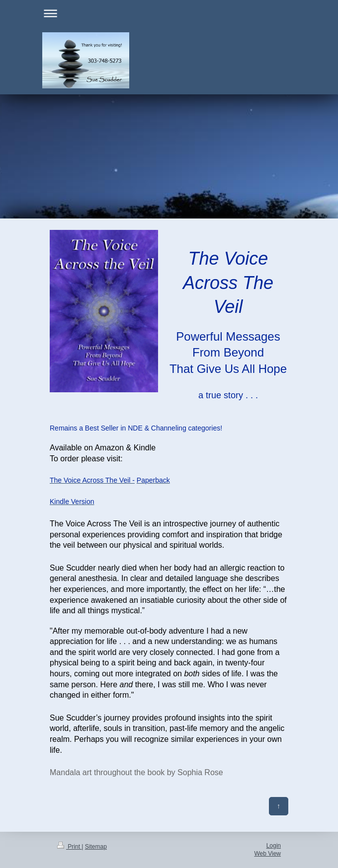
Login (274, 846)
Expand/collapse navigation (169, 13)
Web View (267, 854)
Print (69, 847)
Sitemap (96, 847)
